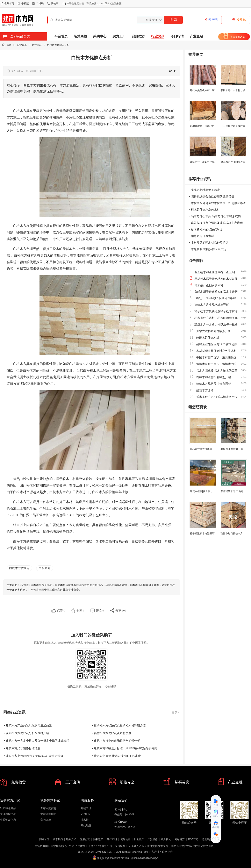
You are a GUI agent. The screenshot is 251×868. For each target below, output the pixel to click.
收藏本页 (9, 3)
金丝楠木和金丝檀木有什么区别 (215, 272)
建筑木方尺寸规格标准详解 (212, 305)
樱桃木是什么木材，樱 (233, 90)
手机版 (25, 3)
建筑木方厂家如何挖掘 (202, 162)
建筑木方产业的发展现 (233, 162)
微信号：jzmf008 (124, 814)
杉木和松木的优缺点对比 (207, 229)
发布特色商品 (8, 808)
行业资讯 (22, 45)
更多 (176, 712)
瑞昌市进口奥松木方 (232, 533)
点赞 (61, 610)
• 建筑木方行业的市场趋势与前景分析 (116, 741)
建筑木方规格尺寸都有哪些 (214, 384)
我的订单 (46, 820)
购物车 (55, 3)
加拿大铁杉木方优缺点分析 (214, 331)
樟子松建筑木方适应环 (202, 533)
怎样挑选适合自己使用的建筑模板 (213, 196)
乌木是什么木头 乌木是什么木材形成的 (216, 216)
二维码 (40, 3)
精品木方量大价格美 (201, 449)
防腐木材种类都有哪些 (205, 190)
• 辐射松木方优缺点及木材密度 (112, 733)
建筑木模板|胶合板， (201, 491)
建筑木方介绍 (205, 390)
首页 (9, 45)
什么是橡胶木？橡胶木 (233, 126)
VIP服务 (85, 814)
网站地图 (86, 826)
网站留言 (180, 839)
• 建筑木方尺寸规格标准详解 (22, 748)
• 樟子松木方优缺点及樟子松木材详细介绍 (119, 725)
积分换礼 (166, 839)
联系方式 (71, 839)
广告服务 (152, 839)
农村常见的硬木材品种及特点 (210, 243)
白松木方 (45, 568)
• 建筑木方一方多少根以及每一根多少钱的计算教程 (37, 741)
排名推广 (86, 820)
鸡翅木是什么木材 (208, 338)
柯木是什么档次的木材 (205, 210)
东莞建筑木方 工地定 (232, 491)
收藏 (81, 610)
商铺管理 (86, 808)
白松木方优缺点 (19, 568)
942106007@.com (125, 827)
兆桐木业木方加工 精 (232, 449)
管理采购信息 (48, 814)
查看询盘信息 (8, 820)
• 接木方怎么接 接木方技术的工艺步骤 (116, 756)
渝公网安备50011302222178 (111, 858)
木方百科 (37, 45)
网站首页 (44, 839)
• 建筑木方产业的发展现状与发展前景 (28, 725)
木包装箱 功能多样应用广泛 (209, 249)
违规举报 (207, 839)
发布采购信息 (48, 808)
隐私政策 (98, 839)
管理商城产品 (8, 814)
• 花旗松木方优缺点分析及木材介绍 (26, 733)
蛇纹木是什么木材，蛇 (202, 90)
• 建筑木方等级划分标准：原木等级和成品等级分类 (125, 748)
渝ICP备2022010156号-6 (145, 858)
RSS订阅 (193, 839)
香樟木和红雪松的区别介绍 (214, 377)
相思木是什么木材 (202, 236)
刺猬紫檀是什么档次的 (202, 126)
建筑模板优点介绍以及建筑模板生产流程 (217, 223)
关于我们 (58, 839)
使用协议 (85, 839)
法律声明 (112, 839)
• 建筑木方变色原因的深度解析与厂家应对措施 (34, 756)
